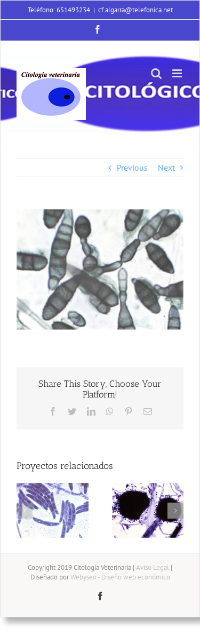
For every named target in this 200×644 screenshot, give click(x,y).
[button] (25, 511)
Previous (132, 168)
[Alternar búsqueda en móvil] (156, 73)
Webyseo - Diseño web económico (120, 577)
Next (166, 168)
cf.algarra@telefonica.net (135, 10)
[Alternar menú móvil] (178, 73)
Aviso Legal (153, 567)
